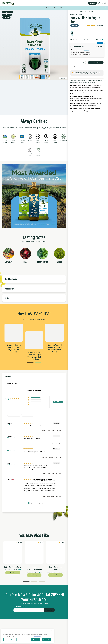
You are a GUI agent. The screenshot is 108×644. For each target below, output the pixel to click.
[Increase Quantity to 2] (84, 63)
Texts (36, 8)
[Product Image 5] (43, 77)
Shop (81, 11)
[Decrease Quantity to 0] (73, 63)
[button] (42, 3)
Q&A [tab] (16, 446)
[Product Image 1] (22, 77)
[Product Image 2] (27, 77)
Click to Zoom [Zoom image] (63, 78)
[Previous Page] (3, 8)
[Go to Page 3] (42, 518)
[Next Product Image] (67, 47)
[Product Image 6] (48, 77)
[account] (102, 3)
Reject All (36, 640)
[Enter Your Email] (29, 547)
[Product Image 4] (37, 77)
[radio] (72, 33)
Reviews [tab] (10, 446)
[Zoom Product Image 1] (35, 47)
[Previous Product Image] (3, 47)
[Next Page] (105, 8)
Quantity (73, 60)
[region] (27, 636)
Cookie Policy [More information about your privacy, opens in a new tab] (38, 636)
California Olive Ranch (89, 11)
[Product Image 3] (32, 77)
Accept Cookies (47, 640)
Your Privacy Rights (10, 640)
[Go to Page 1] (30, 425)
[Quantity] (78, 62)
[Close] (51, 631)
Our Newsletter (25, 8)
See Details (86, 50)
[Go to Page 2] (38, 425)
